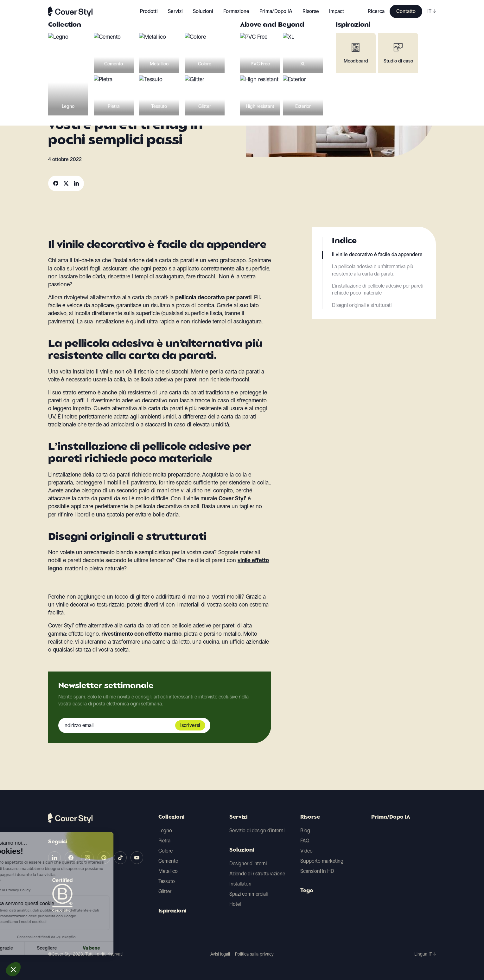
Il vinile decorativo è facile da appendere (377, 254)
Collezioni (171, 817)
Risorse (310, 817)
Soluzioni (242, 850)
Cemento (168, 861)
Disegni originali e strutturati (362, 305)
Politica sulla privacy (254, 954)
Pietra (164, 841)
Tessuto (167, 881)
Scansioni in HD (317, 871)
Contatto (406, 11)
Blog (305, 831)
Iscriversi (190, 725)
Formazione (236, 11)
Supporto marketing (322, 861)
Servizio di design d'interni (257, 831)
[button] (13, 969)
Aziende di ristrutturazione (257, 874)
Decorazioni (65, 75)
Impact (337, 11)
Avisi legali (220, 954)
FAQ (305, 841)
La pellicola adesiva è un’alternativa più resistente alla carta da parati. (373, 270)
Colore (166, 851)
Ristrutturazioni (106, 75)
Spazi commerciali (248, 894)
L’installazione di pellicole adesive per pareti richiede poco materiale (378, 289)
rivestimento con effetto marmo (141, 634)
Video (306, 851)
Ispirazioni (172, 911)
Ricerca (376, 11)
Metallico (168, 871)
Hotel (235, 904)
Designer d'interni (248, 863)
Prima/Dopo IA (276, 11)
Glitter (165, 891)
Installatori (240, 884)
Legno (165, 831)
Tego (307, 891)
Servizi (175, 11)
